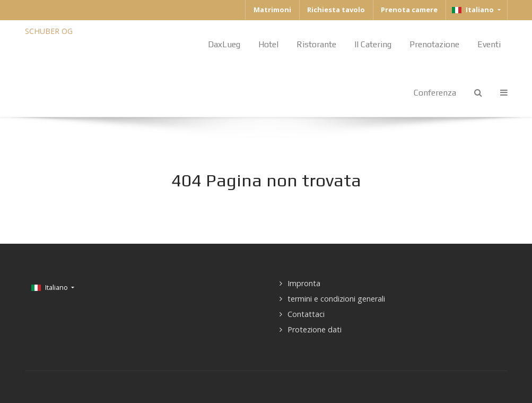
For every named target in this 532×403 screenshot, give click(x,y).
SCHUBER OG (49, 31)
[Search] (478, 93)
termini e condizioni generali (336, 299)
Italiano (474, 10)
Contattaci (306, 314)
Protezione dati (315, 329)
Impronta (304, 283)
